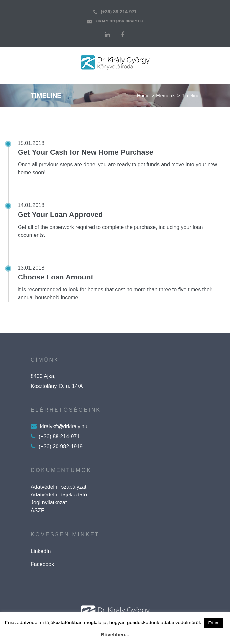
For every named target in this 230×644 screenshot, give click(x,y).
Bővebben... (115, 635)
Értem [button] (214, 623)
